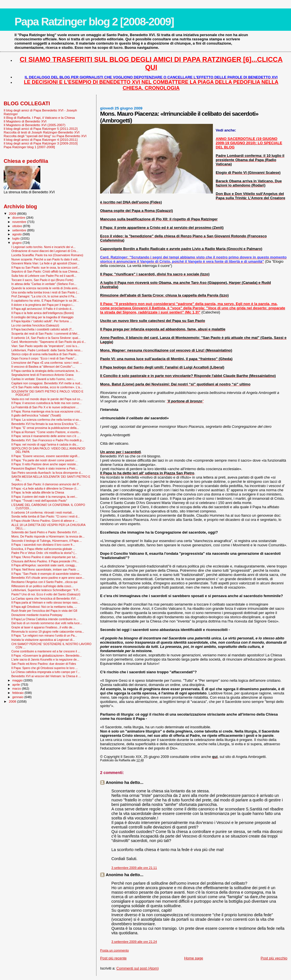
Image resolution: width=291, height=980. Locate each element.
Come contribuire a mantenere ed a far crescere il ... (46, 651)
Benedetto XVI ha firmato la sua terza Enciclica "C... (46, 424)
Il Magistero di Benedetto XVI (25, 121)
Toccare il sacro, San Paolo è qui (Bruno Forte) (42, 280)
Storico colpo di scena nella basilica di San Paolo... (45, 354)
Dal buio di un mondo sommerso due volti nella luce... (47, 623)
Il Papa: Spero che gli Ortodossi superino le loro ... (45, 668)
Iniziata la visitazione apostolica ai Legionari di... (43, 640)
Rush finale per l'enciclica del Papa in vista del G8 (44, 611)
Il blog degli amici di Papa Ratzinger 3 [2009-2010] (41, 143)
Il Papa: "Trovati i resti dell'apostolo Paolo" (39, 501)
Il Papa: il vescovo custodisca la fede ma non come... (46, 403)
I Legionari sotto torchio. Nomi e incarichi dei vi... (43, 247)
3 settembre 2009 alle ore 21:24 (134, 942)
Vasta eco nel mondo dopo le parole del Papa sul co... (47, 399)
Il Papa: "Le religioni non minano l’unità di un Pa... (44, 635)
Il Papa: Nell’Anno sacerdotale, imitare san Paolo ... (45, 569)
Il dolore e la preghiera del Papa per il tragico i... (43, 305)
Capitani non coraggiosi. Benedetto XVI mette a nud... (47, 383)
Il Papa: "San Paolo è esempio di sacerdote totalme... (47, 574)
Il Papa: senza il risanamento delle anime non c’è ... (45, 436)
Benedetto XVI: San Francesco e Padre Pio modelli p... (48, 440)
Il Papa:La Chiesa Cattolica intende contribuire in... (45, 619)
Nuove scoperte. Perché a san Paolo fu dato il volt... (46, 259)
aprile (17, 685)
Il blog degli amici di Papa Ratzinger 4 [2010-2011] (41, 140)
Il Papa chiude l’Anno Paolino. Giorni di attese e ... (44, 521)
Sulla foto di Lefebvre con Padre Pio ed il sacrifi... (44, 276)
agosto (18, 234)
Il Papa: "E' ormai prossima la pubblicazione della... (45, 428)
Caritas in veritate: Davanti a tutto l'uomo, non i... (43, 379)
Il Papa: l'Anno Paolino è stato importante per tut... (44, 557)
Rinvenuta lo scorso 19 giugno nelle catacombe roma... (48, 632)
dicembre (19, 218)
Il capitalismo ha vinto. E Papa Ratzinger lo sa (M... (45, 301)
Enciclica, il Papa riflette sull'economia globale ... (43, 549)
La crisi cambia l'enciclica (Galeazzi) (35, 325)
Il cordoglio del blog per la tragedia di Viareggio (42, 317)
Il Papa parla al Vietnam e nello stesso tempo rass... (46, 602)
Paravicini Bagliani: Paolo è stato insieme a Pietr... (44, 468)
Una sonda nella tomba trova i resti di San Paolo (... (45, 292)
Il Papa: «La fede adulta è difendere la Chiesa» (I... (45, 488)
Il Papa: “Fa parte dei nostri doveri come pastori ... (44, 460)
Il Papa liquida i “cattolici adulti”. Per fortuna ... (42, 321)
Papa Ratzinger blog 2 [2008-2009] (94, 22)
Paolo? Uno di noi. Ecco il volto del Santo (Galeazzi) (46, 594)
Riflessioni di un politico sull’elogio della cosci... (42, 586)
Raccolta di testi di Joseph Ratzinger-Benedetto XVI (42, 132)
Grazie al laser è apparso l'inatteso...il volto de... (43, 627)
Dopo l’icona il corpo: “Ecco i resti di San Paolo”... (44, 358)
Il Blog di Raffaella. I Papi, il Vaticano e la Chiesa (39, 118)
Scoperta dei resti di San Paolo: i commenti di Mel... (45, 334)
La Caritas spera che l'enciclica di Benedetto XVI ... (45, 598)
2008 (13, 701)
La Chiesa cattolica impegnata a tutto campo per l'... (46, 672)
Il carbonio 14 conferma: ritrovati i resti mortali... (43, 512)
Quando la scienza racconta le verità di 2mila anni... (45, 288)
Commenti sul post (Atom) (138, 968)
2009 (13, 213)
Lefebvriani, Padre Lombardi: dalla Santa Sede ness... (47, 350)
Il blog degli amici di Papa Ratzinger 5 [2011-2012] (41, 129)
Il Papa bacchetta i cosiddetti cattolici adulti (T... (43, 329)
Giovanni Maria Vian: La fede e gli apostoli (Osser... (45, 263)
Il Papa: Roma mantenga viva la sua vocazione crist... (47, 411)
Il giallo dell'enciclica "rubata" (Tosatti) (36, 415)
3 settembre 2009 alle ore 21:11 (134, 868)
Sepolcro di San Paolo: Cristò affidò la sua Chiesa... (46, 271)
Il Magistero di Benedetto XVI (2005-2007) (35, 125)
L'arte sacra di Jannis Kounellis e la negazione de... (45, 659)
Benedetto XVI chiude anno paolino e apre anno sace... (48, 578)
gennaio (18, 697)
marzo (17, 689)
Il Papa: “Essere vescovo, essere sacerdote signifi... (46, 456)
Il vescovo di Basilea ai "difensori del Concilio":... (43, 367)
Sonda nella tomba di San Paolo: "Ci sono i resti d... (46, 516)
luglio (16, 238)
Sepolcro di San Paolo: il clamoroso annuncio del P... (46, 484)
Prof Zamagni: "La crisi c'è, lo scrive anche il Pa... (44, 296)
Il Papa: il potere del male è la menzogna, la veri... (44, 497)
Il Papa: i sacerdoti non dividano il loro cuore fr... (43, 545)
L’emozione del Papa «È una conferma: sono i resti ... (47, 363)
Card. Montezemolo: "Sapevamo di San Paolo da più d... (49, 342)
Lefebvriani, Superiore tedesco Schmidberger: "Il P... (46, 590)
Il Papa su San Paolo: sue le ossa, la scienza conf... (46, 268)
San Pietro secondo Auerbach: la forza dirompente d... (47, 473)
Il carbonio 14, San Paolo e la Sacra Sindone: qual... (46, 338)
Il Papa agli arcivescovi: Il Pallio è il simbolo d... (42, 309)
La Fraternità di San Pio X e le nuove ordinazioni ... (45, 407)
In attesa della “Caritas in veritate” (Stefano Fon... (44, 284)
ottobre (18, 226)
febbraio (18, 693)
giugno (18, 243)
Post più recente (113, 958)
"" (185, 401)
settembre (20, 230)
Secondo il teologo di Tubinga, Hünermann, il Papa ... (47, 541)
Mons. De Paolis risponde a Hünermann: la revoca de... (48, 536)
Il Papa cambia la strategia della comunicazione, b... (46, 371)
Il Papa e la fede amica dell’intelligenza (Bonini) (43, 313)
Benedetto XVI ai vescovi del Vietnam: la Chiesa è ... (46, 676)
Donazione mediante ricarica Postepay (37, 615)
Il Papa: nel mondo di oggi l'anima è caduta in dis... (45, 444)
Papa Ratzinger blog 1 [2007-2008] (29, 147)
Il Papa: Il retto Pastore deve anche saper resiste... (45, 464)
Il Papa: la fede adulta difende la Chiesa (38, 492)
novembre (20, 222)
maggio (18, 680)
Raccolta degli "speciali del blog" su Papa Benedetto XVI (45, 136)
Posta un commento (114, 950)
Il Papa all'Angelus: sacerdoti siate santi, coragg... (44, 565)
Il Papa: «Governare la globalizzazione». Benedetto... (47, 655)
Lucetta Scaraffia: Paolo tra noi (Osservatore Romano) (47, 255)
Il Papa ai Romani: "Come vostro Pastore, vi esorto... (46, 432)
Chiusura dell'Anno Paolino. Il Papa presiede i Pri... (45, 561)
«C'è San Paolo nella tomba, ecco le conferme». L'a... (47, 387)
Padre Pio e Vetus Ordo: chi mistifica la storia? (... (44, 553)
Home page (194, 958)
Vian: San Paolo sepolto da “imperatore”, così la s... (45, 346)
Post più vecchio (274, 958)
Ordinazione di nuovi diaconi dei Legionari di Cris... (45, 251)
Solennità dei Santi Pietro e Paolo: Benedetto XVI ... (46, 532)
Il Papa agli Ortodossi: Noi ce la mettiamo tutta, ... (44, 607)
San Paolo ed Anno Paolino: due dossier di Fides (44, 664)
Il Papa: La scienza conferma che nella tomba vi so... (46, 420)
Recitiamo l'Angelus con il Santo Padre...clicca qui (44, 582)
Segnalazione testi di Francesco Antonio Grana (42, 375)
